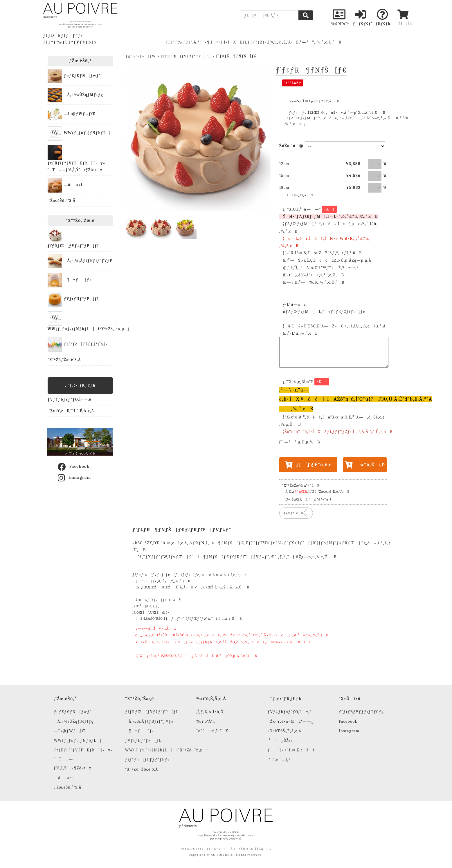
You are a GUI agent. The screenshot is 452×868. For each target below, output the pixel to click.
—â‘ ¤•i (65, 185)
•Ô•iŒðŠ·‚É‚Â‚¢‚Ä (284, 731)
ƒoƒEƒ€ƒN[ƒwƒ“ (74, 76)
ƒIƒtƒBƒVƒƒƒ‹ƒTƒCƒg (361, 712)
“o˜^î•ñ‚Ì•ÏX (212, 731)
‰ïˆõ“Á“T (206, 721)
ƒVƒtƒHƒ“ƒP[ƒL (74, 299)
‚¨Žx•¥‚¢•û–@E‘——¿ (290, 721)
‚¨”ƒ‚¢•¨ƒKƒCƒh (80, 385)
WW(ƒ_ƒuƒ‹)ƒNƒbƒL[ (79, 133)
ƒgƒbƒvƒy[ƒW (141, 56)
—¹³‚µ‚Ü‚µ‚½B (302, 442)
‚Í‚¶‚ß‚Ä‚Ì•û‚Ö (210, 712)
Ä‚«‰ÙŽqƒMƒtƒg (75, 95)
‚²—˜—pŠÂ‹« (280, 741)
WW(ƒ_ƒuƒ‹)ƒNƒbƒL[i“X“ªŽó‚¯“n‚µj (80, 321)
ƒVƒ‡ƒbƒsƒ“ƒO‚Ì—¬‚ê (70, 399)
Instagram (74, 478)
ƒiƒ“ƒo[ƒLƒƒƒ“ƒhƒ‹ (78, 345)
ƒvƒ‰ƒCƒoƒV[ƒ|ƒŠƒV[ (203, 849)
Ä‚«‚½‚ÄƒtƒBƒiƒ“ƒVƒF (80, 261)
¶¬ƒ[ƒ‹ (69, 280)
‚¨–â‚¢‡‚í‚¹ (279, 760)
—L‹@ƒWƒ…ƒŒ (71, 114)
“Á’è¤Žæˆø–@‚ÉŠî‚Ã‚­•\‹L (251, 849)
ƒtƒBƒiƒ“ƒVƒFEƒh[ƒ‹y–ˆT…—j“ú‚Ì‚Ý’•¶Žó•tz (76, 159)
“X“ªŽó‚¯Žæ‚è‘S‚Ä (64, 360)
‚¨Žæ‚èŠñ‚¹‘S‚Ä (62, 201)
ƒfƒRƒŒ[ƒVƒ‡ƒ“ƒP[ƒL (74, 238)
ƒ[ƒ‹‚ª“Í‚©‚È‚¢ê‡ (291, 750)
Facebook (74, 467)
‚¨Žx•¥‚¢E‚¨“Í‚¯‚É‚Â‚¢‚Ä (71, 411)
